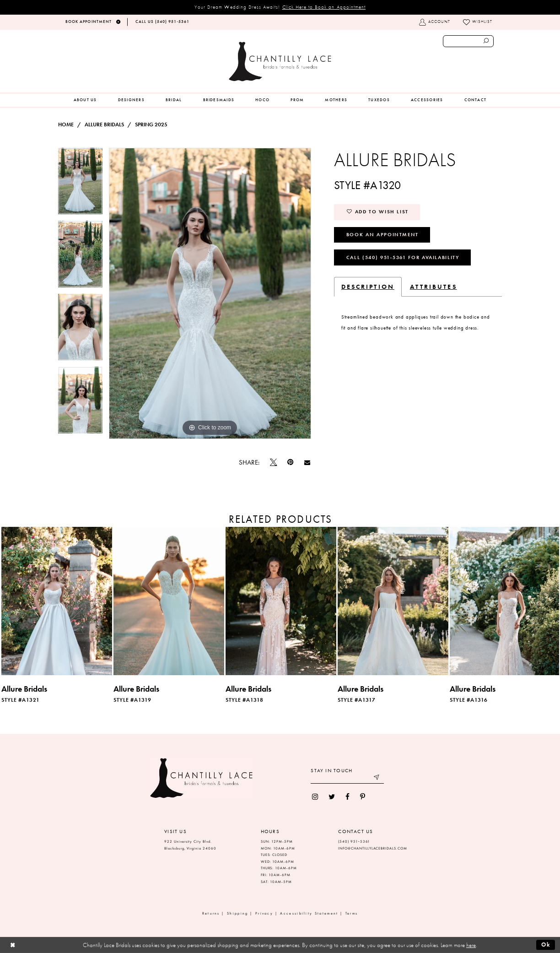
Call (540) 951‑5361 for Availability (403, 257)
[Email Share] (307, 462)
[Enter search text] (468, 41)
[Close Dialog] (13, 945)
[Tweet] (274, 462)
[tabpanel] (80, 184)
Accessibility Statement (309, 913)
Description (368, 287)
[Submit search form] (486, 41)
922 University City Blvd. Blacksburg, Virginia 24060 (190, 845)
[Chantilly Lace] (280, 62)
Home (66, 125)
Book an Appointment (382, 234)
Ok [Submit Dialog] (546, 945)
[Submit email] (377, 778)
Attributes (433, 287)
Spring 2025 (151, 125)
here (471, 945)
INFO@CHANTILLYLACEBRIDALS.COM (373, 848)
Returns (211, 913)
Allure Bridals (104, 125)
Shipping (237, 913)
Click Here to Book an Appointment (324, 7)
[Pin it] (291, 463)
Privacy (264, 913)
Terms (352, 913)
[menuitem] (85, 100)
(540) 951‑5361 (354, 842)
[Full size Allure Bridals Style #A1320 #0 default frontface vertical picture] (210, 293)
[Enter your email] (347, 778)
